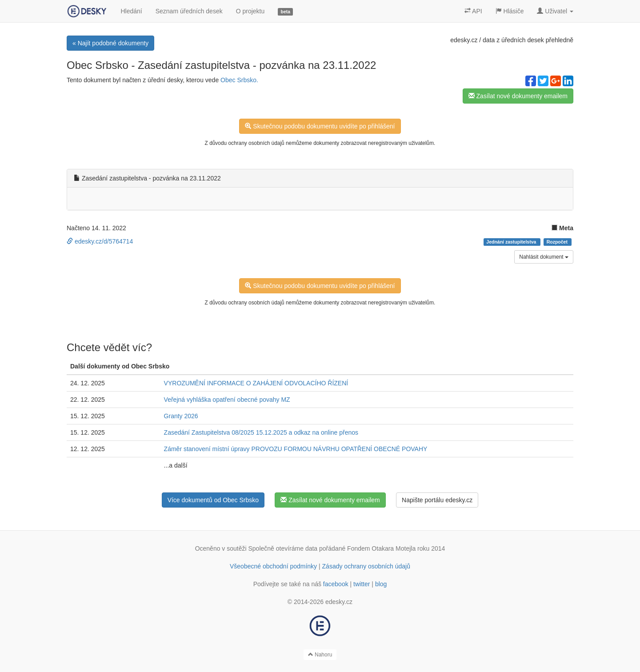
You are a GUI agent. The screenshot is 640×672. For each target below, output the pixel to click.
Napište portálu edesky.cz (437, 500)
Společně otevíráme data (283, 548)
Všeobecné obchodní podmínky (273, 566)
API (473, 11)
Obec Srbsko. (239, 80)
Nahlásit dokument (544, 257)
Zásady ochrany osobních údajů (366, 566)
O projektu (250, 11)
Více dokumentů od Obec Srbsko (213, 500)
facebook (336, 584)
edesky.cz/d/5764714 (100, 241)
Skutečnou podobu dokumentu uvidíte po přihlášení (320, 126)
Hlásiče (510, 11)
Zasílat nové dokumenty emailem (518, 96)
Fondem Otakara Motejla (381, 548)
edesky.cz (464, 40)
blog (381, 584)
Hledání (131, 11)
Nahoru (320, 655)
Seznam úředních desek (189, 11)
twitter (362, 584)
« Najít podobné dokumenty (110, 43)
